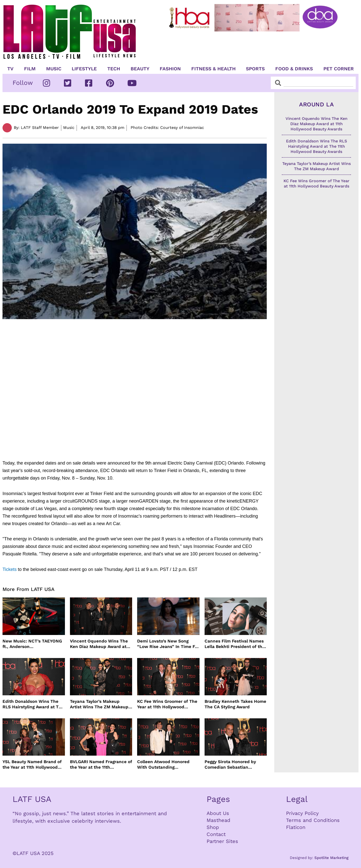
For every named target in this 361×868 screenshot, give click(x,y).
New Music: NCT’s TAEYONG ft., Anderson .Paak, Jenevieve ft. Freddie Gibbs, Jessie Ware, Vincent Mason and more (32, 644)
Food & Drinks (294, 69)
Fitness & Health (213, 69)
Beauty (140, 69)
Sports (255, 69)
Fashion (170, 69)
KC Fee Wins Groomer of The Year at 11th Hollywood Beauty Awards (167, 704)
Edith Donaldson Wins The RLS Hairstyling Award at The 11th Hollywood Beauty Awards (33, 704)
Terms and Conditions (313, 820)
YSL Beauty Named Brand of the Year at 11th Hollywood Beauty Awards (32, 765)
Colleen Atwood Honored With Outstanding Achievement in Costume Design (164, 765)
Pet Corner (339, 69)
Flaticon (296, 827)
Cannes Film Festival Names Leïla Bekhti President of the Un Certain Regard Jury (235, 644)
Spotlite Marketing (331, 858)
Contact (216, 834)
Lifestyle (84, 69)
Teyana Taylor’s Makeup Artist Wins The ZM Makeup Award (99, 704)
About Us (218, 813)
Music (54, 69)
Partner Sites (222, 841)
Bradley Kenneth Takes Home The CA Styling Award (235, 704)
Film (30, 69)
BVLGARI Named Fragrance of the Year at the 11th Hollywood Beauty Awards (101, 765)
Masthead (218, 820)
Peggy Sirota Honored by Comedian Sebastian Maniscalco (230, 765)
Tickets (10, 569)
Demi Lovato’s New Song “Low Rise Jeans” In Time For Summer (168, 644)
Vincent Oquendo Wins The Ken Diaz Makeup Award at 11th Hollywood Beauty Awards (99, 644)
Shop (213, 827)
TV (10, 69)
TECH (114, 69)
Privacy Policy (302, 813)
